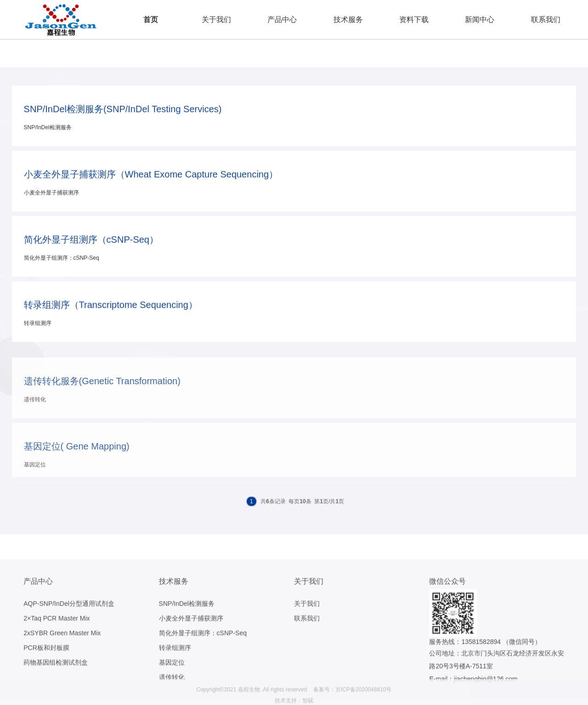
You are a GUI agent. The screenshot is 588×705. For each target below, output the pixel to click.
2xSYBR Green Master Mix (62, 676)
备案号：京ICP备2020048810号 (353, 699)
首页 (151, 20)
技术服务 (348, 20)
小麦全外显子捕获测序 (191, 661)
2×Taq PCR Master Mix (57, 661)
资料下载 (414, 20)
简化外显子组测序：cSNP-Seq (203, 676)
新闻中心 (480, 20)
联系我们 (546, 20)
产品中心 (282, 20)
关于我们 (216, 20)
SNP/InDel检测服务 (187, 646)
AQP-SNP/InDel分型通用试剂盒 (69, 646)
